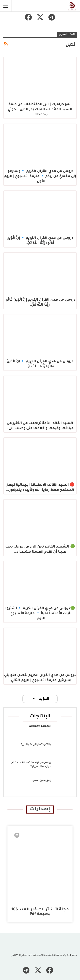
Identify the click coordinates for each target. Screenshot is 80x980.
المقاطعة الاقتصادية (40, 726)
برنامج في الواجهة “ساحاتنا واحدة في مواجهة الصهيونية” (31, 765)
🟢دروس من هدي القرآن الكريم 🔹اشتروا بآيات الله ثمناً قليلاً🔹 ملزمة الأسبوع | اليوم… (40, 614)
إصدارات (40, 809)
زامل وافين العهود (41, 781)
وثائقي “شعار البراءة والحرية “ (35, 744)
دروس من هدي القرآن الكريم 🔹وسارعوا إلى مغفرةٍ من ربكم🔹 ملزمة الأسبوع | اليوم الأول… (40, 176)
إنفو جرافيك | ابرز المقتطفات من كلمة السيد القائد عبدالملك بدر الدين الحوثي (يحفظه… (40, 110)
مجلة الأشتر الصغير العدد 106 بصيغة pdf (40, 912)
